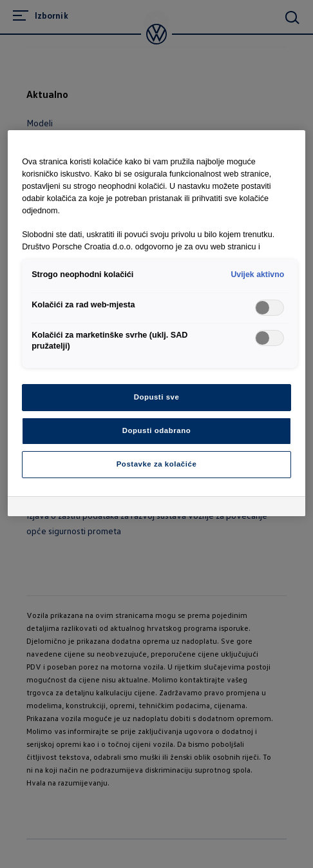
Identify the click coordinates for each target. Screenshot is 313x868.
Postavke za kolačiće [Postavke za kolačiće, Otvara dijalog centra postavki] (157, 464)
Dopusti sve (157, 397)
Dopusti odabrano (156, 430)
